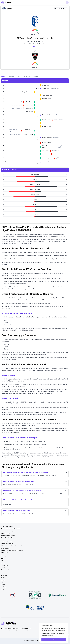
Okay (54, 639)
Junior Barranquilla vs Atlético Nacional (11, 529)
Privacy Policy (5, 565)
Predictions (4, 578)
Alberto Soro (29, 108)
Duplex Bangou (47, 126)
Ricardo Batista (47, 99)
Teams (3, 582)
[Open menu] (67, 3)
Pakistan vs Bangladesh (7, 544)
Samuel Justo (46, 120)
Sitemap (3, 572)
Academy (3, 587)
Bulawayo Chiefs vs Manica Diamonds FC (12, 546)
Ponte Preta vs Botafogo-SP (8, 531)
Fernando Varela (47, 123)
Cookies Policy (58, 633)
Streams (3, 585)
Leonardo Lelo (54, 89)
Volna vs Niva (4, 553)
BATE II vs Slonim (5, 548)
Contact (3, 563)
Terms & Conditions (6, 570)
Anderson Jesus (28, 134)
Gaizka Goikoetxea (48, 162)
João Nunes (45, 154)
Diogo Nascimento (27, 92)
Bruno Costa (29, 105)
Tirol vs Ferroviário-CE (7, 538)
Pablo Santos (56, 115)
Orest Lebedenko (17, 105)
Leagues (3, 580)
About (3, 558)
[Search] (64, 3)
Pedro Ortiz (19, 102)
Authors (3, 561)
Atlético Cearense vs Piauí (8, 536)
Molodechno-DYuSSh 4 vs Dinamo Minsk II (12, 550)
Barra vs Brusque (5, 533)
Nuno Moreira (56, 151)
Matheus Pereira (15, 134)
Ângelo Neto (46, 85)
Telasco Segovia (47, 95)
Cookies (3, 568)
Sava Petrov (30, 102)
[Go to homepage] (7, 3)
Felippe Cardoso (47, 115)
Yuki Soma (45, 151)
